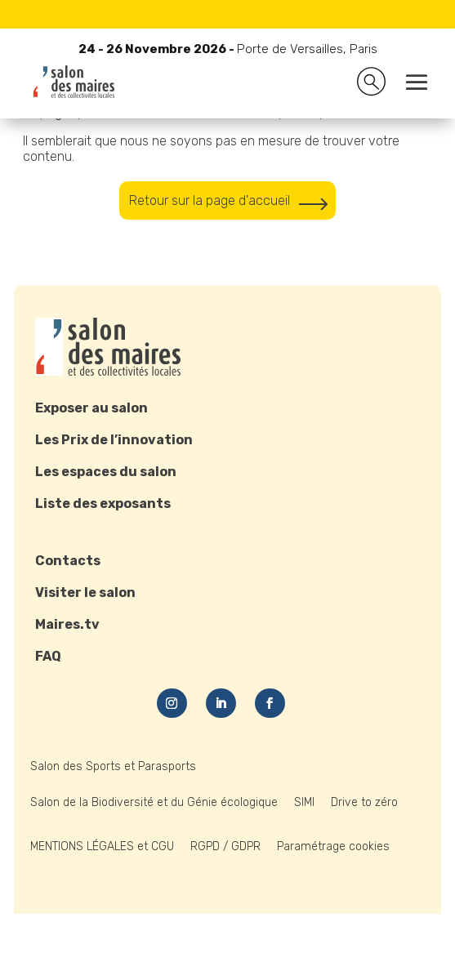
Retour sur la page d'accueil (210, 200)
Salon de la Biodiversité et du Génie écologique (154, 802)
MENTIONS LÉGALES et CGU (102, 846)
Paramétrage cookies (333, 846)
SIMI (304, 802)
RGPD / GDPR (225, 846)
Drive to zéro (364, 802)
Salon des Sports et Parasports (113, 766)
